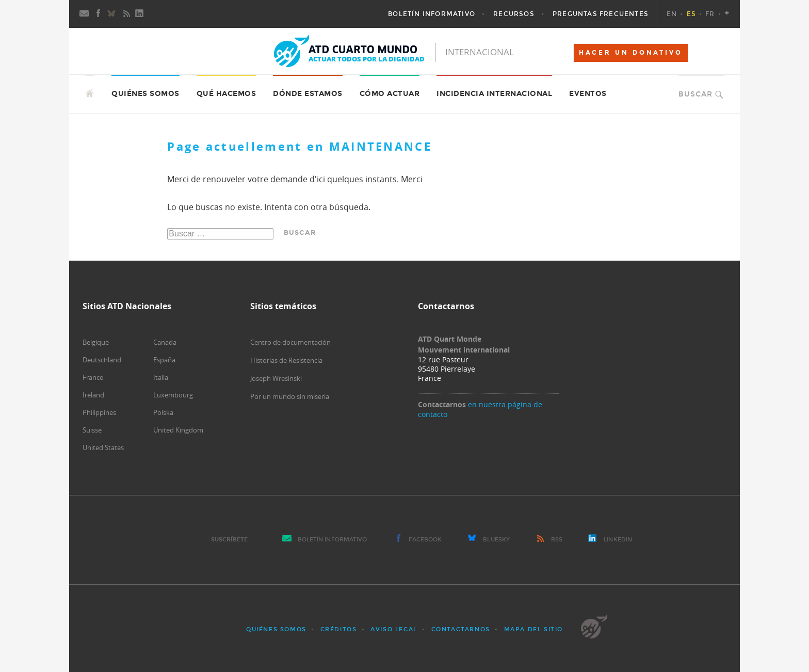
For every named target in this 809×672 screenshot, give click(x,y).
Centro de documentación (290, 342)
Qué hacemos (226, 94)
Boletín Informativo (333, 540)
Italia (161, 377)
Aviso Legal (394, 629)
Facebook (425, 540)
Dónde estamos (308, 94)
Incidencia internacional (494, 94)
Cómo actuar (390, 94)
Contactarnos (461, 629)
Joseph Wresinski (276, 378)
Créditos (339, 629)
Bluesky (496, 540)
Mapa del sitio (533, 629)
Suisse (92, 430)
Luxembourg (173, 395)
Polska (163, 412)
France (93, 377)
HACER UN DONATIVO (631, 53)
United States (103, 447)
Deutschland (102, 360)
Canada (165, 342)
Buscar (695, 94)
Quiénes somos (145, 94)
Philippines (99, 412)
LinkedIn (618, 540)
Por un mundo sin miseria (290, 396)
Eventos (588, 94)
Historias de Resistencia (286, 360)
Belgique (96, 342)
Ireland (93, 395)
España (164, 360)
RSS (557, 540)
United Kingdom (178, 430)
